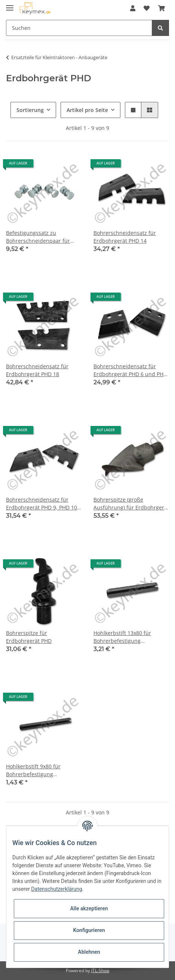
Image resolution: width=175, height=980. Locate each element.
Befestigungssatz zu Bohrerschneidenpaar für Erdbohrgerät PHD (38, 237)
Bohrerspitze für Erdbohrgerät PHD (29, 637)
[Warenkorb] (162, 8)
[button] (133, 8)
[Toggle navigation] (10, 5)
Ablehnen (89, 952)
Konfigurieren (89, 930)
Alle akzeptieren (89, 908)
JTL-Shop (100, 970)
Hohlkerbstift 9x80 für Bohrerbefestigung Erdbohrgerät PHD (33, 770)
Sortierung (30, 110)
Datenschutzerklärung (56, 889)
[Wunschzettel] (147, 8)
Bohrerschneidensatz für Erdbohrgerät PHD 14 (125, 237)
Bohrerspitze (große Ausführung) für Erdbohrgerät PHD (131, 504)
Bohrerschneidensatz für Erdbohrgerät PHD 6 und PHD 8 (130, 370)
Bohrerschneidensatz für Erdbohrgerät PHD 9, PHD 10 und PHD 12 (42, 504)
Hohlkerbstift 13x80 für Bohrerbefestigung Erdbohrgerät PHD (122, 637)
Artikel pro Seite (87, 110)
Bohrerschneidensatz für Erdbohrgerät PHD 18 (37, 370)
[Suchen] (79, 28)
